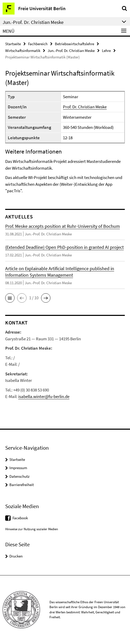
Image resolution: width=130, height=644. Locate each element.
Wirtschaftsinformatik (23, 51)
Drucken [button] (16, 556)
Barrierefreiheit (22, 485)
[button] (10, 298)
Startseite (13, 44)
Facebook (20, 518)
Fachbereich (38, 44)
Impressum (18, 468)
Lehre (106, 51)
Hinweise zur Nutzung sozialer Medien (32, 529)
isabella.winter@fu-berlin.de (44, 396)
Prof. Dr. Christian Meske (85, 107)
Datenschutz (19, 476)
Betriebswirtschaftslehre (74, 44)
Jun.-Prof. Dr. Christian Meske (71, 51)
